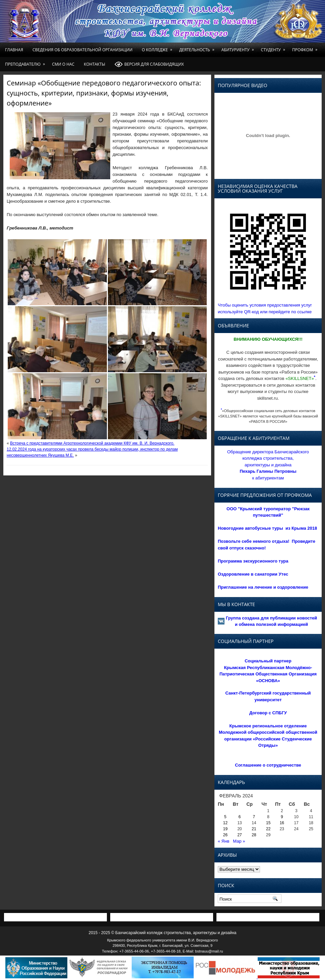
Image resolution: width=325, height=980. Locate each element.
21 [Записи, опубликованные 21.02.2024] (254, 829)
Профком (306, 48)
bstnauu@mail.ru (209, 951)
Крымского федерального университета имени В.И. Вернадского (163, 940)
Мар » (239, 841)
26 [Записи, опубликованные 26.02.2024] (225, 835)
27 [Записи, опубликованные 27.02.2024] (239, 835)
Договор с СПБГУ (268, 713)
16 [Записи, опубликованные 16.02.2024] (282, 823)
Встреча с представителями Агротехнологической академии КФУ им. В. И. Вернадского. (92, 443)
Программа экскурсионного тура (253, 561)
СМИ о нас (63, 64)
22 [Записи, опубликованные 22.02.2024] (268, 829)
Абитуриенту (239, 48)
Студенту (274, 48)
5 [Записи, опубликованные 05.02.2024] (225, 817)
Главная (14, 50)
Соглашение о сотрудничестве (268, 765)
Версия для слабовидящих (149, 64)
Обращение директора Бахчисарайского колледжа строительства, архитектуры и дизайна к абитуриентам (268, 465)
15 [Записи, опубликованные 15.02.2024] (268, 823)
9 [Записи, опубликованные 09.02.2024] (282, 817)
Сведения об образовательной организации (82, 50)
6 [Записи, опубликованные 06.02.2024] (240, 817)
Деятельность (198, 48)
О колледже (158, 48)
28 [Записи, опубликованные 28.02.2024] (254, 835)
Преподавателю (26, 62)
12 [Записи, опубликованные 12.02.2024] (225, 823)
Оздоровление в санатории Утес (253, 574)
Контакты (94, 64)
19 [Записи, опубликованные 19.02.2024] (225, 829)
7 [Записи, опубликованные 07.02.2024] (254, 817)
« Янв (223, 841)
